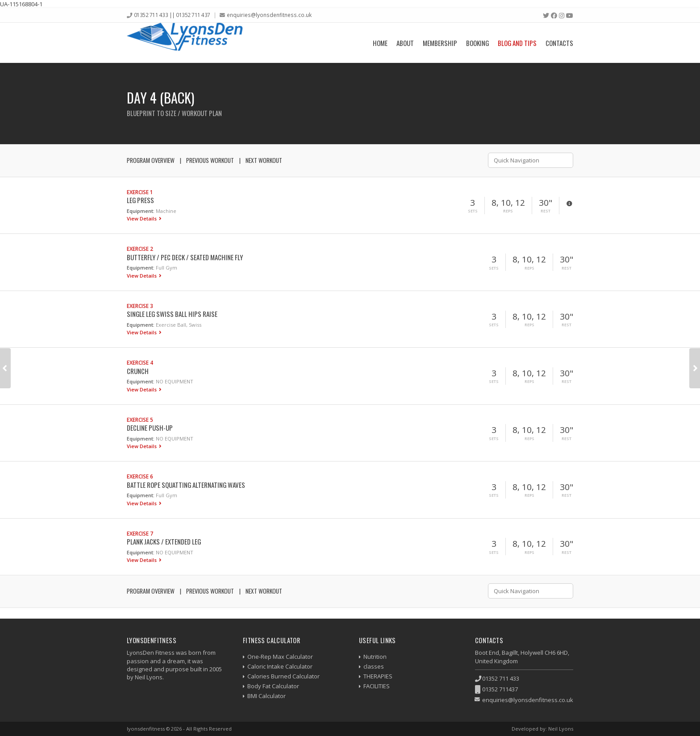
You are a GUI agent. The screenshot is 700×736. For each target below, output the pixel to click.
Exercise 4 (140, 362)
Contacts (559, 43)
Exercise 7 (140, 533)
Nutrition (375, 657)
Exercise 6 (140, 476)
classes (374, 666)
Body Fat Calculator (273, 686)
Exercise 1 (140, 192)
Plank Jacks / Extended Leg (164, 541)
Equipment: (141, 211)
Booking (477, 43)
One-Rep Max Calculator (280, 657)
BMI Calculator (267, 696)
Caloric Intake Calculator (280, 666)
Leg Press (140, 200)
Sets (473, 211)
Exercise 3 (140, 306)
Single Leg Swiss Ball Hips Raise (172, 314)
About (405, 43)
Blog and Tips (517, 43)
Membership (440, 43)
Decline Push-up (150, 428)
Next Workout (264, 160)
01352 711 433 (501, 678)
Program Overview (151, 160)
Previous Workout (210, 160)
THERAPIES (378, 676)
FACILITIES (377, 686)
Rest (546, 211)
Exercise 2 (140, 249)
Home (380, 43)
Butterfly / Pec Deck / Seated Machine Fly (185, 257)
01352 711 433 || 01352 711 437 (172, 15)
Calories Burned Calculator (283, 676)
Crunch (138, 371)
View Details (142, 218)
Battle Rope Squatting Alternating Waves (186, 485)
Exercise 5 (140, 420)
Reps (508, 211)
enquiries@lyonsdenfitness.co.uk (269, 15)
